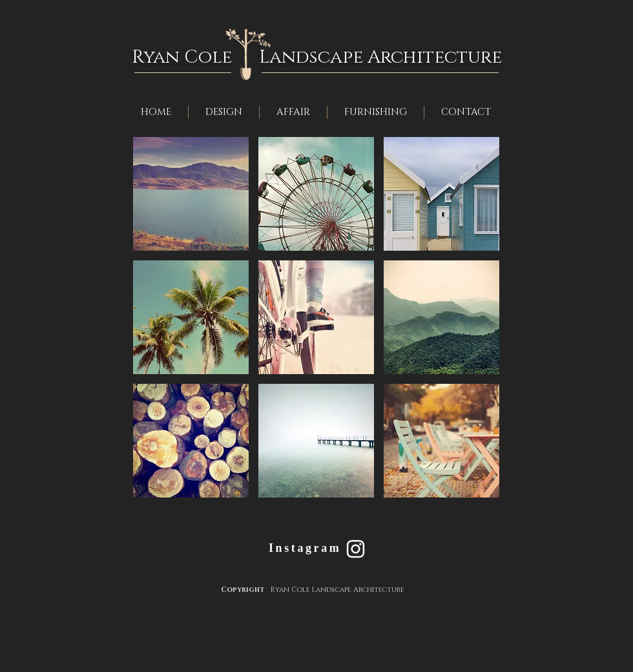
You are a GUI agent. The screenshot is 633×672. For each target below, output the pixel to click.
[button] (191, 194)
